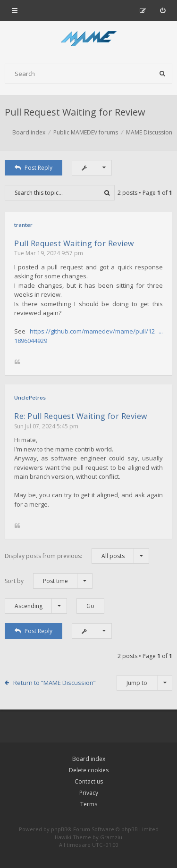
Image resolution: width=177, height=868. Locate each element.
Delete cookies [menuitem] (89, 770)
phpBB (59, 829)
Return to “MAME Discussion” (55, 683)
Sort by (49, 581)
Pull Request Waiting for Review (75, 112)
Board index (89, 759)
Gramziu (111, 837)
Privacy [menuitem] (89, 793)
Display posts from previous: (77, 556)
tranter (23, 225)
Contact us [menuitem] (89, 781)
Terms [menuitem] (89, 804)
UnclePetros (30, 397)
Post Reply (34, 168)
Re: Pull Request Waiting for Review (81, 416)
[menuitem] (163, 10)
